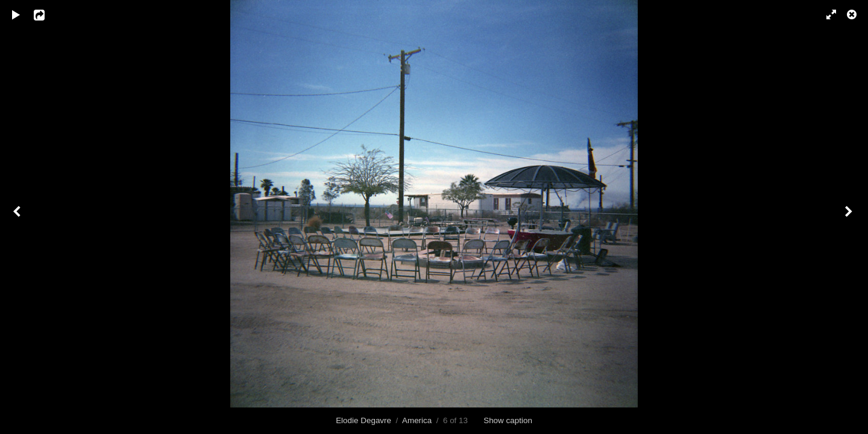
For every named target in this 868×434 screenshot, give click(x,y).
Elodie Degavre (363, 420)
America (417, 420)
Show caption (508, 420)
